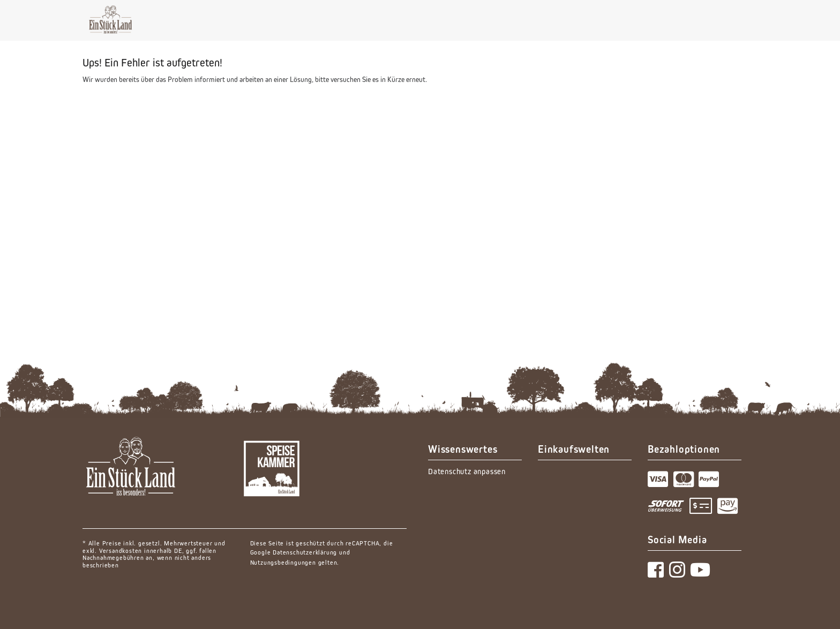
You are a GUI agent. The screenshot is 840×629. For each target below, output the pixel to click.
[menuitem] (475, 472)
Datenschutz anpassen (467, 471)
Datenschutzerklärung (305, 552)
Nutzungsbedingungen (283, 562)
